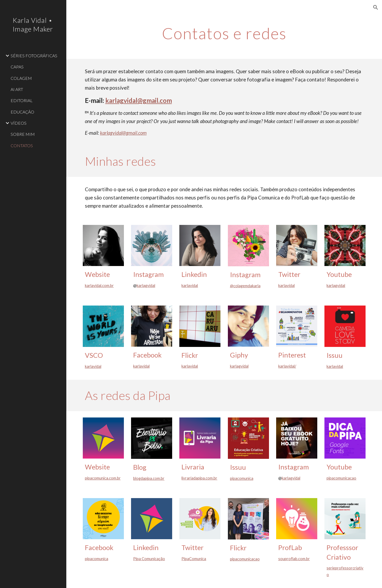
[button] (376, 7)
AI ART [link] (17, 89)
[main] (224, 33)
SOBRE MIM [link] (23, 134)
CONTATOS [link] (22, 145)
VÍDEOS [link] (19, 123)
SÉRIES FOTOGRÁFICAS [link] (34, 56)
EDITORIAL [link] (22, 100)
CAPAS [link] (17, 67)
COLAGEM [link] (21, 78)
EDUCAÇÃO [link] (22, 112)
